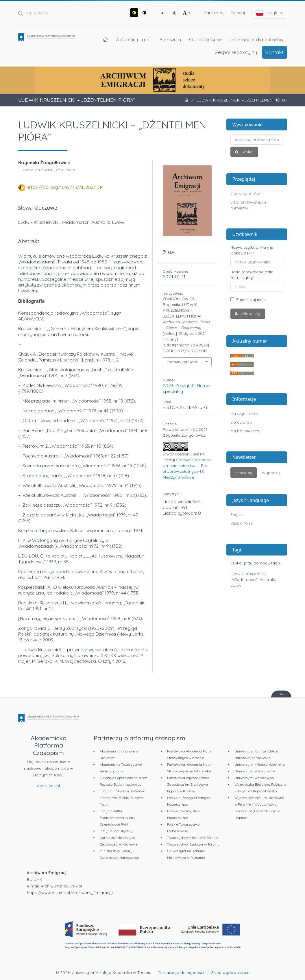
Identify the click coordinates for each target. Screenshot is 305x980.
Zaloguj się (250, 314)
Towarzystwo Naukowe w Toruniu (193, 844)
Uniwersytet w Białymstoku (256, 771)
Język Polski (242, 523)
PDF (171, 252)
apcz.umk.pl (48, 786)
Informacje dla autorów (257, 39)
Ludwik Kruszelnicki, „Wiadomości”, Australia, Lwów (254, 579)
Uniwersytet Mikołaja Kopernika (260, 764)
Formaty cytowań (182, 362)
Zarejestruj (214, 13)
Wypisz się (271, 473)
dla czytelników (244, 414)
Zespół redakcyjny (236, 52)
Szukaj (247, 152)
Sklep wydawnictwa (230, 972)
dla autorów (241, 422)
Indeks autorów (245, 193)
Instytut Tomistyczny (116, 831)
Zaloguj (238, 13)
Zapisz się (244, 473)
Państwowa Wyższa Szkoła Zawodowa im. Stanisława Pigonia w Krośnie (188, 784)
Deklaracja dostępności (181, 972)
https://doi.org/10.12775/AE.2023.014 (65, 187)
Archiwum (170, 39)
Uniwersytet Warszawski (254, 778)
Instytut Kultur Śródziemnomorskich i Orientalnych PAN (117, 818)
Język (269, 13)
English (237, 514)
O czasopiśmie (206, 39)
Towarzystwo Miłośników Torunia (193, 838)
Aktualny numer (134, 39)
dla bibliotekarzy (245, 431)
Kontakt (274, 52)
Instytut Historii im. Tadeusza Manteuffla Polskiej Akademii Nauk (123, 798)
